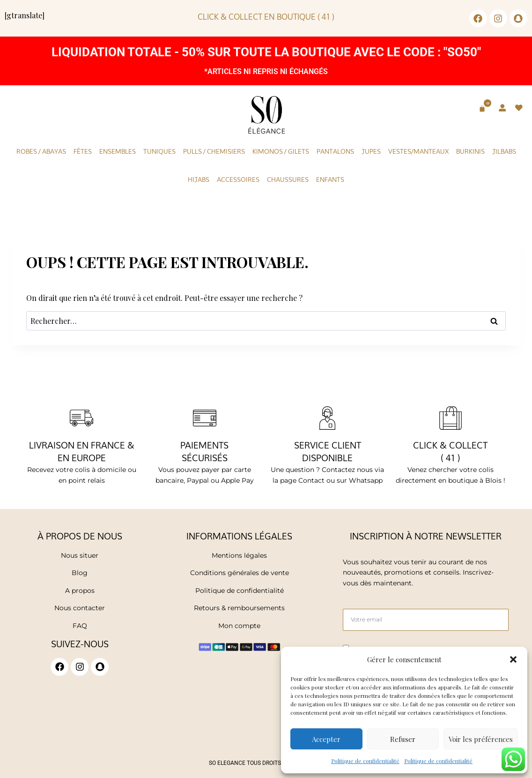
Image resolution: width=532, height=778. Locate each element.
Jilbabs (504, 151)
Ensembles (118, 151)
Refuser (403, 739)
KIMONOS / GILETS (281, 151)
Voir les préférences (481, 739)
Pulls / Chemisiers (214, 151)
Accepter (326, 739)
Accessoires (238, 180)
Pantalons (335, 151)
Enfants (330, 180)
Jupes (371, 151)
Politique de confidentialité (365, 761)
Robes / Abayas (41, 151)
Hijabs (199, 180)
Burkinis (470, 151)
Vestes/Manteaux (418, 151)
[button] (513, 659)
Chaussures (288, 180)
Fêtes (83, 151)
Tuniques (159, 151)
